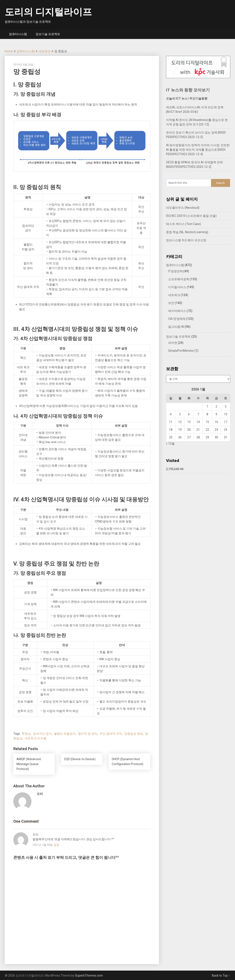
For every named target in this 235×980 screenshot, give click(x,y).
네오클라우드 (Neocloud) (183, 208)
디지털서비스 (177, 287)
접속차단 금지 (42, 734)
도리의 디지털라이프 (48, 12)
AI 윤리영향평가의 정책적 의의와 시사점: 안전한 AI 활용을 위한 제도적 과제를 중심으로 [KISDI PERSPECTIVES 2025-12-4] (198, 150)
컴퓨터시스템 (18, 34)
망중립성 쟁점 (134, 734)
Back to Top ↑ (221, 976)
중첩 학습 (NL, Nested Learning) (187, 232)
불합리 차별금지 (65, 734)
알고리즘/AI (176, 327)
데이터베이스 (177, 311)
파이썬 (173, 343)
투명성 (26, 734)
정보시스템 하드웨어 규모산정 (186, 240)
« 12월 (170, 444)
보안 (171, 303)
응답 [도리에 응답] (57, 845)
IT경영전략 (175, 271)
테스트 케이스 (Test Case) (183, 224)
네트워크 (45, 51)
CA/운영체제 (177, 319)
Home (9, 51)
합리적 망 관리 (88, 734)
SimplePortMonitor (181, 351)
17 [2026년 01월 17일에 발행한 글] (226, 422)
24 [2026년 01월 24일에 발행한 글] (226, 430)
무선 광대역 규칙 (111, 734)
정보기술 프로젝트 (48, 34)
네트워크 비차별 (35, 738)
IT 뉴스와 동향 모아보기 (188, 90)
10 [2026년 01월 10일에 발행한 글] (226, 414)
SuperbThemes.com (89, 976)
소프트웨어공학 (179, 279)
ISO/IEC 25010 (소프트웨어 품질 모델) (191, 216)
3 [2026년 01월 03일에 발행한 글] (226, 407)
